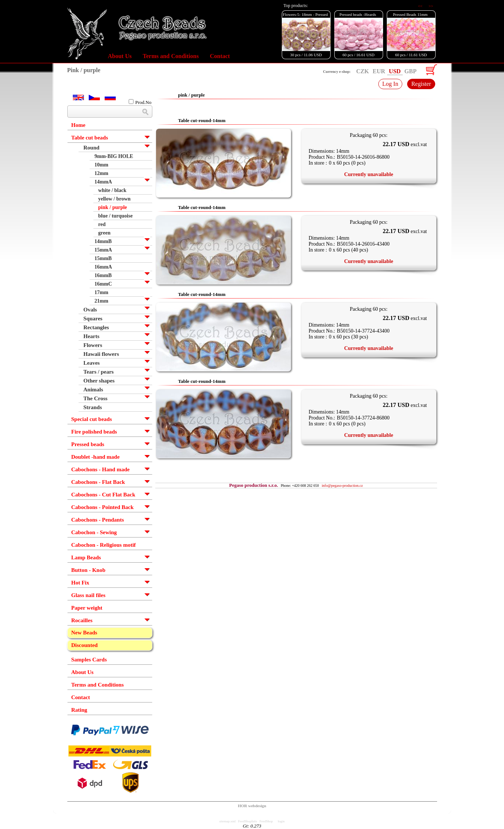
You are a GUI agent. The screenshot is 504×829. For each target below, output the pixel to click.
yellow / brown (115, 199)
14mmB (103, 241)
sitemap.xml (227, 821)
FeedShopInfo (248, 821)
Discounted (85, 645)
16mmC (103, 284)
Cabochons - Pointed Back (103, 507)
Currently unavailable (369, 174)
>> (431, 6)
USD (395, 71)
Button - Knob (89, 570)
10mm (102, 165)
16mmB (103, 275)
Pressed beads (88, 444)
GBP (411, 71)
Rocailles (82, 620)
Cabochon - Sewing (94, 532)
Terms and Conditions (171, 56)
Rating (79, 710)
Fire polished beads (94, 432)
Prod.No (140, 102)
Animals (93, 390)
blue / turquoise (116, 216)
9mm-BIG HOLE (114, 156)
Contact (220, 56)
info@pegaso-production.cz (342, 486)
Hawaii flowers (101, 354)
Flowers (93, 345)
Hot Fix (80, 583)
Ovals (90, 310)
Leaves (92, 363)
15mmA (103, 250)
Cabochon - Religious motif (104, 545)
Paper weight (87, 608)
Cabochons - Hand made (101, 469)
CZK (363, 71)
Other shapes (99, 381)
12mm (102, 173)
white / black (112, 190)
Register (421, 84)
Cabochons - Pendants (98, 520)
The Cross (96, 398)
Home (78, 125)
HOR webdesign (252, 806)
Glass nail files (89, 595)
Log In (390, 84)
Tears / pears (99, 372)
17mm (102, 292)
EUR (379, 71)
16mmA (103, 267)
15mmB (103, 258)
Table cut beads (90, 138)
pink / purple (113, 207)
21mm (102, 301)
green (104, 233)
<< (421, 6)
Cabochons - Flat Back (98, 482)
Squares (93, 319)
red (102, 224)
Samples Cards (89, 660)
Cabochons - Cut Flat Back (103, 495)
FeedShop (266, 821)
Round (92, 148)
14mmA (103, 182)
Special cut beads (92, 419)
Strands (93, 407)
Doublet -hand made (96, 457)
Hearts (92, 336)
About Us (120, 56)
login (281, 821)
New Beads (84, 633)
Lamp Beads (86, 557)
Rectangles (96, 327)
